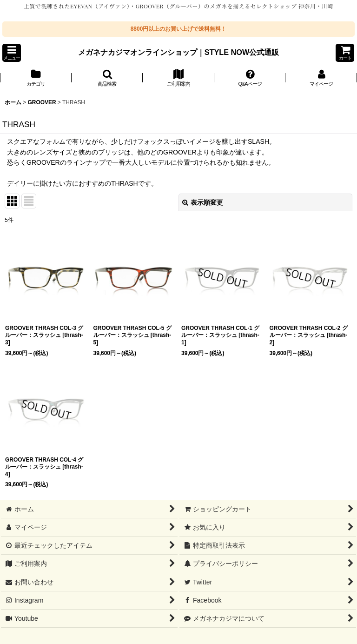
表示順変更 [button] (203, 202)
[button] (12, 53)
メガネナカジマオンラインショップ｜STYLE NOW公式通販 (179, 52)
